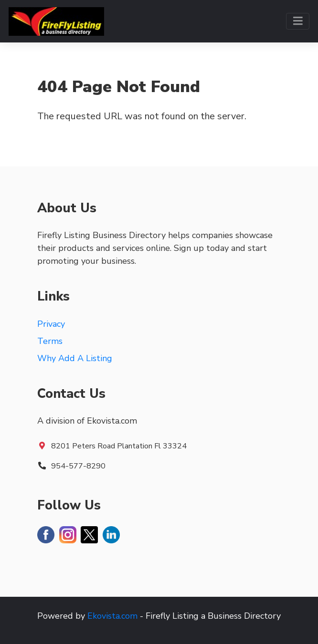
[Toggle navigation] (298, 21)
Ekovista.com (112, 616)
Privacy (51, 324)
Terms (50, 341)
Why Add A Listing (75, 358)
